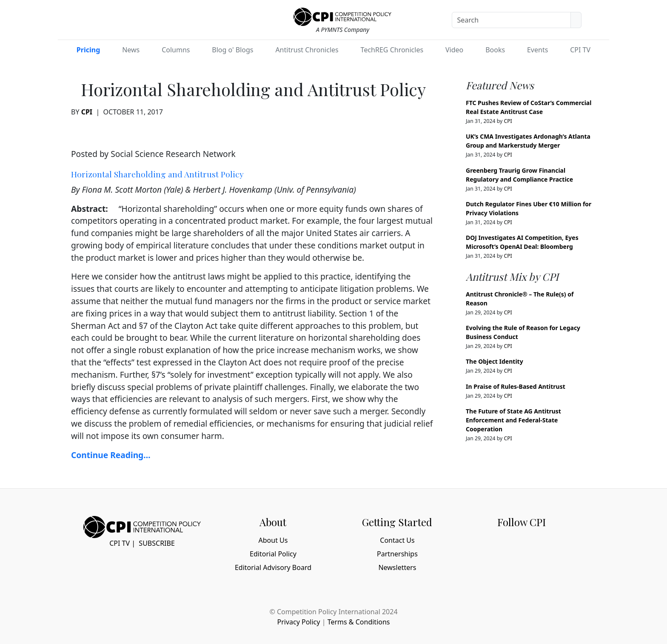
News (131, 50)
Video (454, 50)
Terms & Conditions (359, 622)
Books (495, 50)
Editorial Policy (273, 554)
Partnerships (397, 554)
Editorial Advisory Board (273, 567)
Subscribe (157, 543)
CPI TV (580, 50)
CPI (87, 112)
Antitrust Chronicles (307, 50)
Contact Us (397, 540)
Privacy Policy (298, 622)
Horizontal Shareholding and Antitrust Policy (157, 174)
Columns (176, 50)
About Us (273, 540)
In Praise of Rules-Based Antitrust (516, 386)
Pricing (88, 50)
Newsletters (397, 567)
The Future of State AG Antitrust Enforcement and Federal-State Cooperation (513, 420)
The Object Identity (495, 361)
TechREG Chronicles (392, 50)
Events (537, 50)
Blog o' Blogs (232, 50)
